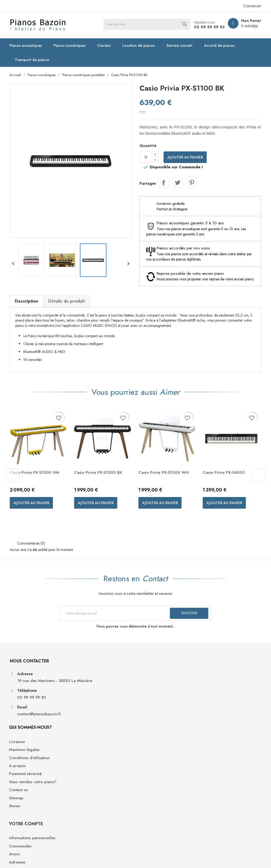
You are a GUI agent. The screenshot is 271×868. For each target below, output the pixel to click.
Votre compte (221, 675)
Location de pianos (140, 45)
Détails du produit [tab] (68, 306)
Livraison (83, 690)
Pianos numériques (71, 45)
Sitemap (83, 746)
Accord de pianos (221, 45)
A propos (84, 714)
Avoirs (209, 706)
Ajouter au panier (185, 157)
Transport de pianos (34, 60)
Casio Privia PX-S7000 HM (37, 479)
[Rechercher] (155, 25)
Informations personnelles (227, 690)
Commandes (215, 698)
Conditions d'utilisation (96, 706)
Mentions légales (91, 698)
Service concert (181, 45)
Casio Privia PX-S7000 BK (100, 479)
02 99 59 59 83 (207, 27)
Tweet (178, 183)
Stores (81, 754)
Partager (164, 183)
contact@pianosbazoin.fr (41, 735)
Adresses (212, 714)
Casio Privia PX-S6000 (226, 479)
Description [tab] (28, 306)
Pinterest (192, 183)
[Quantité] (146, 157)
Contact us (85, 738)
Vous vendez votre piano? (99, 730)
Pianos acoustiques (27, 45)
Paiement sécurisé (92, 722)
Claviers (105, 45)
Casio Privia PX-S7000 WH (166, 479)
